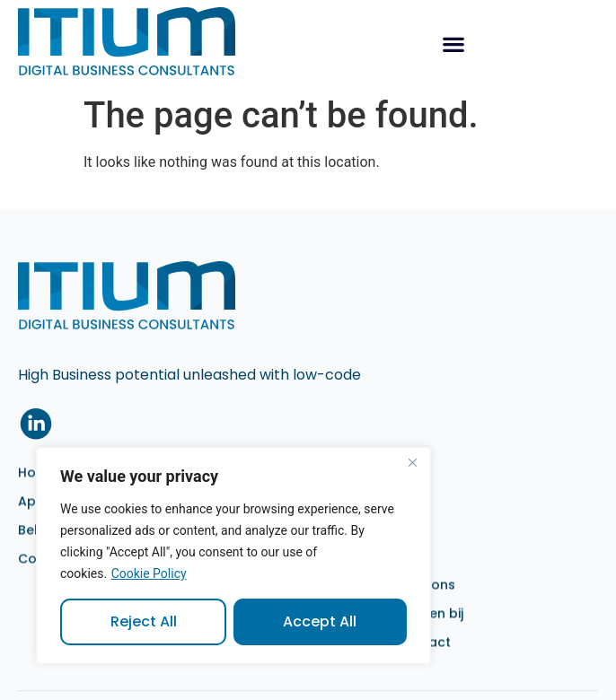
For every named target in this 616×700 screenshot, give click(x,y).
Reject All (144, 621)
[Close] (412, 462)
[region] (233, 556)
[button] (453, 44)
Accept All (321, 621)
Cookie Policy (149, 573)
